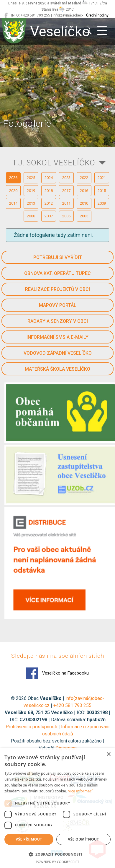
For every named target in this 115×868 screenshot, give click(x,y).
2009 (102, 203)
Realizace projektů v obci (57, 289)
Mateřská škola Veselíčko (57, 369)
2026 (13, 178)
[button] (57, 854)
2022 (84, 178)
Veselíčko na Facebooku (57, 673)
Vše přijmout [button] (29, 839)
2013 (31, 203)
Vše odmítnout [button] (83, 839)
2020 (13, 191)
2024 (49, 178)
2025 (31, 178)
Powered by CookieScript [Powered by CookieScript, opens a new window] (58, 862)
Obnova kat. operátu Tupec (57, 273)
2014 (13, 203)
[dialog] (57, 808)
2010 (84, 203)
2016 (84, 191)
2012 (49, 203)
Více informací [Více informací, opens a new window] (80, 791)
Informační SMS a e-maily (57, 337)
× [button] (108, 754)
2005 (84, 216)
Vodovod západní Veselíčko (58, 353)
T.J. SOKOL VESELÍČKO (54, 163)
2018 (49, 191)
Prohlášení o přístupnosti (31, 727)
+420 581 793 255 (72, 705)
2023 (66, 178)
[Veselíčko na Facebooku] (6, 15)
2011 (66, 203)
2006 (66, 216)
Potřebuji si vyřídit (58, 257)
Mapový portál (58, 305)
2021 (102, 178)
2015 (102, 191)
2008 (31, 216)
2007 (49, 216)
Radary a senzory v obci (58, 321)
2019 (31, 191)
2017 (66, 191)
